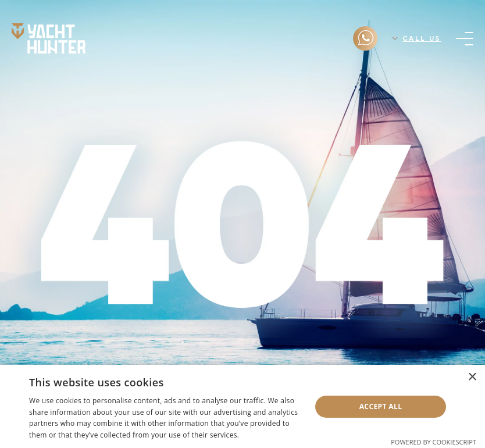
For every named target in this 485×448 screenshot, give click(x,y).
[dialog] (243, 406)
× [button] (472, 377)
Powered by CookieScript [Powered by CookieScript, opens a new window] (434, 442)
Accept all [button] (381, 406)
